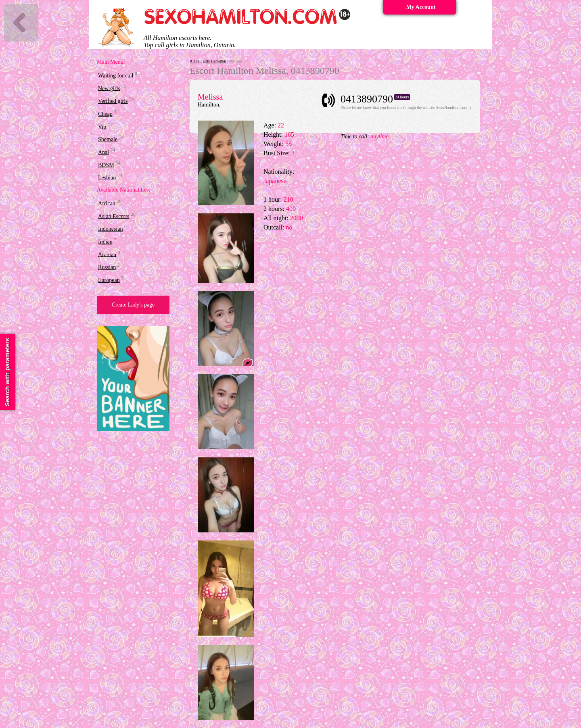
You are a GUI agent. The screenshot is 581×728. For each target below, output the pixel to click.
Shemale (108, 139)
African (107, 203)
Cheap (105, 114)
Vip (102, 126)
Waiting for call (116, 76)
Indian (105, 242)
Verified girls (113, 101)
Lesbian (107, 178)
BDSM (106, 165)
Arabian (107, 254)
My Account (421, 7)
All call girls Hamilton (208, 61)
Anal (103, 152)
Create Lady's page (133, 305)
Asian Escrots (114, 216)
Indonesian (110, 229)
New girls (109, 88)
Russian (107, 267)
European (109, 280)
